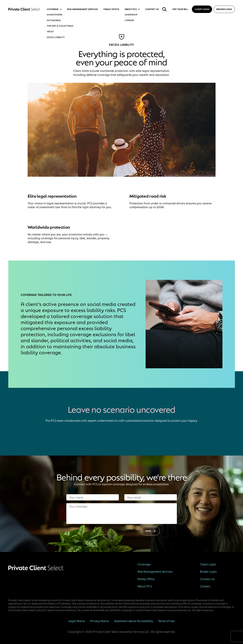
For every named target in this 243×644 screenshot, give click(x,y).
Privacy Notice (100, 621)
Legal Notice (77, 621)
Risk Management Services (82, 9)
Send (151, 531)
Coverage (54, 9)
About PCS (132, 9)
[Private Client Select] (24, 9)
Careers (205, 586)
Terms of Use (166, 621)
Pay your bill (180, 9)
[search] (164, 9)
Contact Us (152, 9)
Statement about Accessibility (134, 621)
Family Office (111, 9)
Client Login (202, 9)
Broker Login (224, 9)
